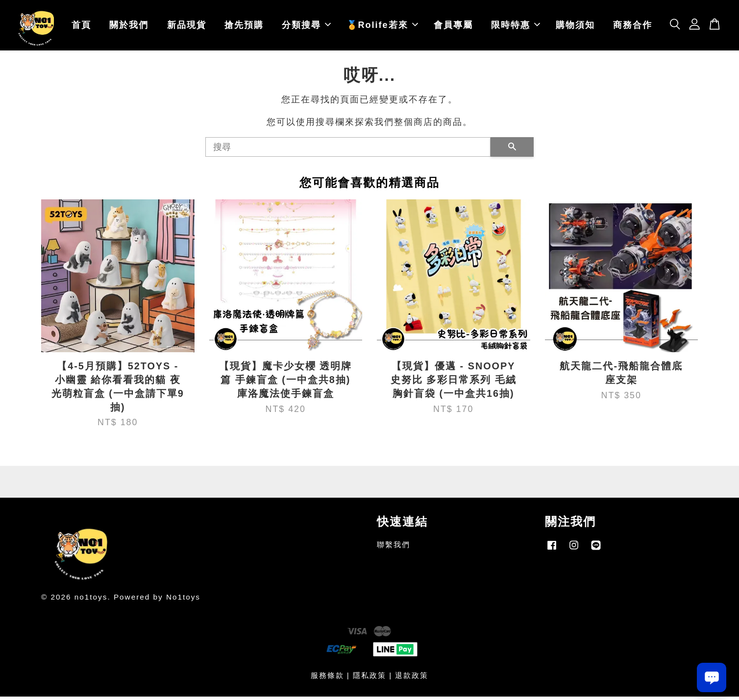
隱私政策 (369, 679)
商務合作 (633, 27)
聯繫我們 (394, 548)
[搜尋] (348, 150)
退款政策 (412, 679)
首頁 (81, 27)
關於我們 (129, 27)
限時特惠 (516, 27)
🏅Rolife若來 (382, 27)
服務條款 (327, 679)
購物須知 (575, 27)
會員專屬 (453, 27)
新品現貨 (187, 27)
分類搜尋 (306, 27)
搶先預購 (244, 27)
